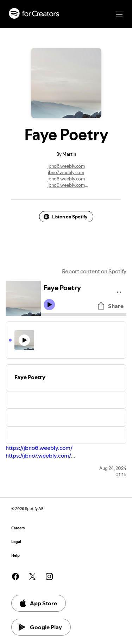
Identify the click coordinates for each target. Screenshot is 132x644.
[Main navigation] (119, 14)
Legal (16, 542)
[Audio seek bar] (84, 314)
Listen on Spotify (65, 217)
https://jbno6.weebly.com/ (39, 448)
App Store (38, 603)
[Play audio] (119, 291)
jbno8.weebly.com (66, 179)
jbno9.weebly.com (66, 185)
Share (110, 306)
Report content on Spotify (94, 271)
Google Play (40, 627)
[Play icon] (49, 305)
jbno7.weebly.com (66, 172)
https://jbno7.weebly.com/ (38, 455)
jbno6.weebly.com (66, 166)
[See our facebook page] (15, 576)
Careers (18, 528)
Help (15, 556)
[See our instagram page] (49, 576)
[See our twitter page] (32, 576)
